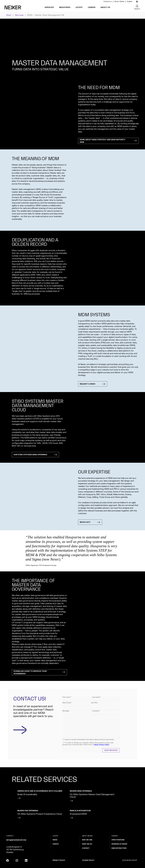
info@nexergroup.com (16, 840)
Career (92, 7)
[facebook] (8, 860)
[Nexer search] (137, 6)
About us (105, 7)
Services (49, 7)
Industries (65, 7)
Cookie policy (88, 860)
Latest (79, 7)
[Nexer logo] (13, 7)
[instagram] (17, 860)
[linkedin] (26, 860)
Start (9, 15)
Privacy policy (59, 860)
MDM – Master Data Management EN (46, 15)
